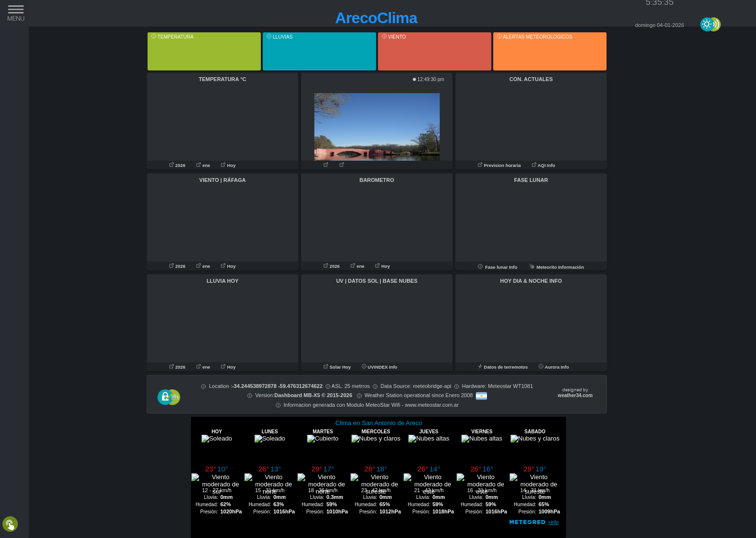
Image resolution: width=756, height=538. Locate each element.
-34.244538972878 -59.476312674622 (277, 386)
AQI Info (544, 166)
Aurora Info (554, 367)
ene (204, 166)
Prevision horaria (500, 166)
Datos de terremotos (503, 367)
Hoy (228, 166)
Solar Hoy (337, 367)
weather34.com (575, 395)
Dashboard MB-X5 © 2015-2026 (313, 395)
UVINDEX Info (379, 367)
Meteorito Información (556, 267)
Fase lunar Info (498, 267)
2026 (178, 166)
